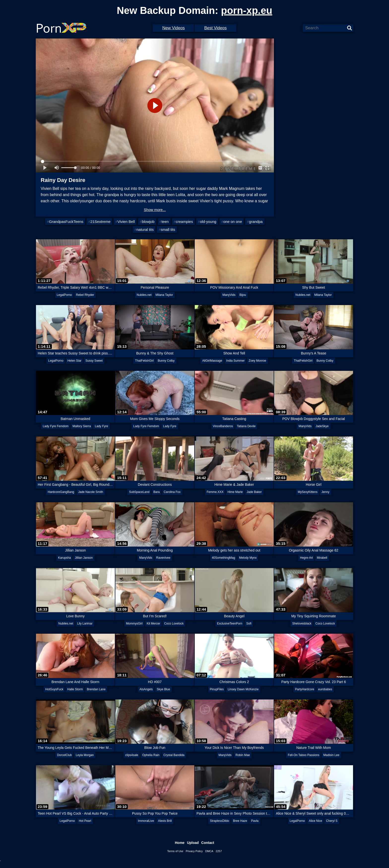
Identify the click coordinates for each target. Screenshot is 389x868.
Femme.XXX (215, 492)
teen (165, 222)
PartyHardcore (305, 689)
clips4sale (132, 755)
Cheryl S (332, 821)
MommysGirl (134, 624)
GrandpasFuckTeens (66, 222)
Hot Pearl (85, 821)
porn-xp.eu (247, 10)
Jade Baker (254, 492)
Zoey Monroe (257, 361)
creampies (184, 222)
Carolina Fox (172, 492)
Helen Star (75, 361)
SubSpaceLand (139, 492)
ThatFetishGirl (144, 361)
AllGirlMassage (212, 361)
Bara (156, 492)
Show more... (155, 210)
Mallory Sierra (82, 426)
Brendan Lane (96, 689)
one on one (233, 222)
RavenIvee (163, 558)
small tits (168, 229)
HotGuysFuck (54, 689)
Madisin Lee (331, 755)
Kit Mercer (153, 624)
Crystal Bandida (174, 755)
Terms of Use (175, 851)
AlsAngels (146, 689)
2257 (219, 851)
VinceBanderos (223, 426)
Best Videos (215, 28)
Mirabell (322, 558)
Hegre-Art (306, 558)
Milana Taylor (164, 295)
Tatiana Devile (246, 426)
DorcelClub (64, 755)
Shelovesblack (302, 624)
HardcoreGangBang (61, 492)
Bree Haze (240, 821)
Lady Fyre (101, 426)
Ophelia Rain (151, 755)
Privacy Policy (194, 851)
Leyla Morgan (85, 755)
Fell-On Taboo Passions (304, 755)
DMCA (209, 851)
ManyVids (229, 295)
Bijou (243, 295)
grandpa (256, 222)
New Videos (173, 28)
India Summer (236, 361)
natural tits (145, 229)
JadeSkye (322, 426)
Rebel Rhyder (85, 295)
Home (180, 843)
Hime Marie (235, 492)
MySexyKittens (308, 492)
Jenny (325, 492)
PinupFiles (217, 689)
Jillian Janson (84, 558)
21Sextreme (100, 222)
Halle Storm (75, 689)
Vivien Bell (126, 222)
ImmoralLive (146, 821)
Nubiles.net (144, 295)
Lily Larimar (85, 624)
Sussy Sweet (94, 361)
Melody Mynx (248, 558)
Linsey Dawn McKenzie (243, 689)
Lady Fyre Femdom (56, 426)
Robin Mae (243, 755)
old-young (208, 222)
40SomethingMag (224, 558)
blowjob (148, 222)
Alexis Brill (165, 821)
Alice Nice (315, 821)
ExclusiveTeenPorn (230, 624)
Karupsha (64, 558)
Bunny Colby (166, 361)
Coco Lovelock (174, 624)
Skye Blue (163, 689)
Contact (208, 843)
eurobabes (325, 689)
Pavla (255, 821)
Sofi (249, 624)
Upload (193, 843)
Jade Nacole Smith (91, 492)
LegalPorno (64, 295)
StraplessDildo (219, 821)
